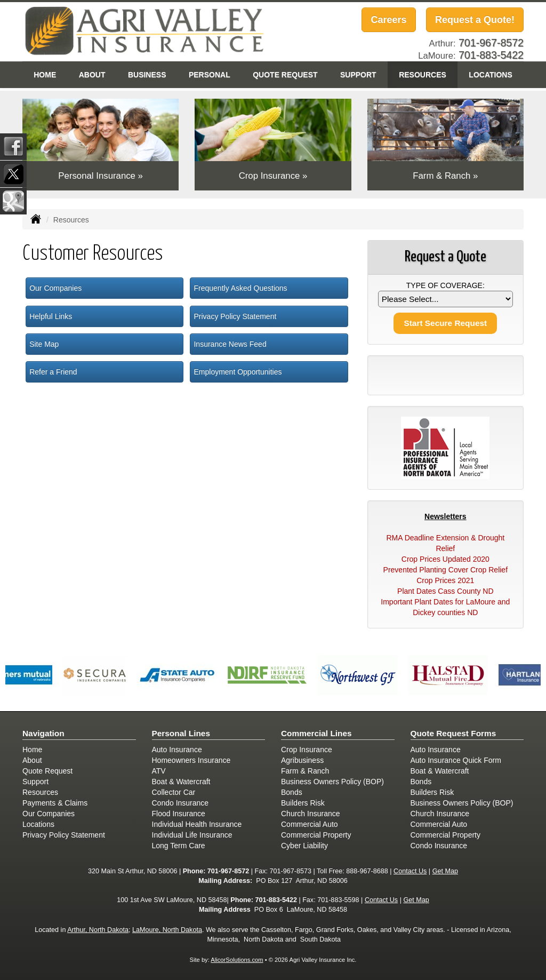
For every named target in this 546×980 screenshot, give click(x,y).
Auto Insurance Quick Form (456, 760)
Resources (40, 792)
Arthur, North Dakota (98, 930)
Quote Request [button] (285, 75)
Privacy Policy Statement (235, 316)
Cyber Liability (304, 846)
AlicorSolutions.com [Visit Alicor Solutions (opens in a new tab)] (237, 960)
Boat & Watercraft (181, 782)
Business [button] (147, 75)
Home (45, 75)
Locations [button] (490, 75)
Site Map (44, 344)
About (32, 760)
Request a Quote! (475, 20)
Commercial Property (316, 835)
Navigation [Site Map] (43, 733)
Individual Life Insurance (192, 835)
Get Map (445, 871)
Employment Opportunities (238, 372)
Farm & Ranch (305, 771)
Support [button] (358, 75)
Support (35, 782)
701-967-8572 (228, 871)
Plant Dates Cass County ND (445, 591)
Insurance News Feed (230, 344)
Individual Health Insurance (197, 824)
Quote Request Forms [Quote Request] (453, 733)
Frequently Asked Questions (240, 288)
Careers (388, 20)
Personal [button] (210, 75)
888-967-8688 (367, 871)
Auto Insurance (177, 750)
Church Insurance (311, 814)
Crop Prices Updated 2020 (445, 559)
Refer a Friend (53, 372)
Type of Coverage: (445, 285)
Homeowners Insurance (191, 760)
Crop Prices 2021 (445, 580)
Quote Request (47, 771)
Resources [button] (423, 75)
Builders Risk (303, 803)
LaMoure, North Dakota (167, 930)
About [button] (92, 75)
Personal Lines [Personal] (181, 733)
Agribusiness (302, 760)
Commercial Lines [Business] (316, 733)
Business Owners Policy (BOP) (332, 782)
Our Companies (55, 288)
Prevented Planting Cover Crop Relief (445, 570)
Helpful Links (51, 316)
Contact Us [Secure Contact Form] (410, 871)
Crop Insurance (307, 750)
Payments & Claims (55, 803)
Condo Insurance (180, 803)
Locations (38, 824)
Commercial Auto (310, 824)
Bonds (292, 792)
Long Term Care (179, 846)
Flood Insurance (179, 814)
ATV (159, 771)
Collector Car (174, 792)
